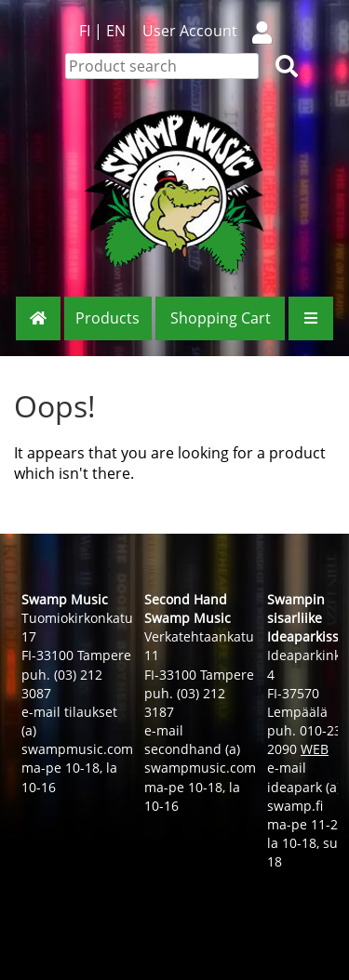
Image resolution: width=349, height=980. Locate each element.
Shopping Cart (221, 318)
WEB (315, 749)
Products (107, 318)
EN (116, 31)
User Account (215, 31)
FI (85, 31)
